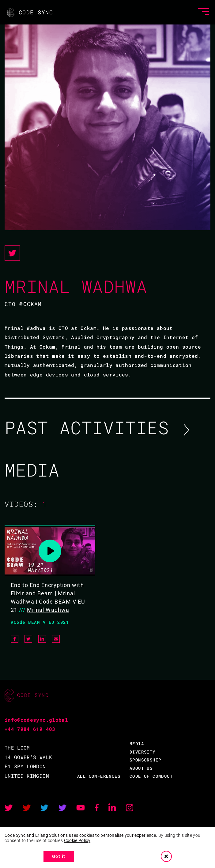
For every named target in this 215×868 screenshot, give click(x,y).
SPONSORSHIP (145, 760)
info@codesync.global (36, 720)
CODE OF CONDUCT (151, 776)
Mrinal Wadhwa (48, 610)
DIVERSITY (143, 752)
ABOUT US (141, 768)
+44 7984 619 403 (30, 729)
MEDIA (137, 744)
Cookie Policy (77, 840)
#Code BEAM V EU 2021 (40, 622)
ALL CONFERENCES (99, 776)
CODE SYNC (30, 12)
